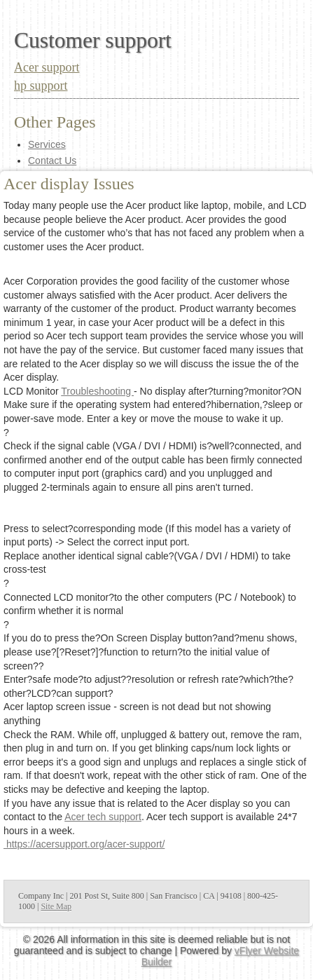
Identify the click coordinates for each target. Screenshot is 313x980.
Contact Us (52, 161)
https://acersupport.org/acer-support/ (84, 844)
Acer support (47, 67)
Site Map (56, 906)
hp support (41, 86)
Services (47, 144)
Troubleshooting (97, 391)
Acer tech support (103, 817)
